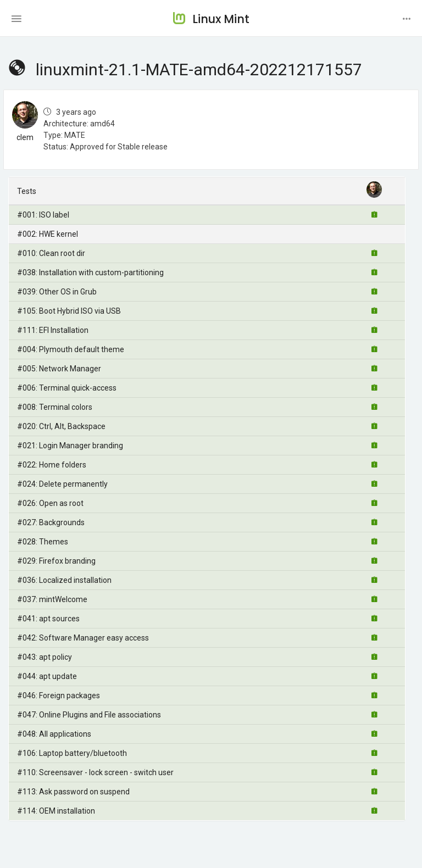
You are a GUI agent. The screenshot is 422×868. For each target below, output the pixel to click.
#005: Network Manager (59, 369)
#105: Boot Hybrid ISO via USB (69, 311)
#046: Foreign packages (59, 695)
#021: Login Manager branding (70, 446)
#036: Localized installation (64, 580)
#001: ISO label (43, 215)
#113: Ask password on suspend (73, 792)
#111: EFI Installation (53, 330)
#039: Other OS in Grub (57, 292)
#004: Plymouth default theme (71, 349)
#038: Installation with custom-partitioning (90, 272)
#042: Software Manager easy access (83, 638)
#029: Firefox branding (56, 561)
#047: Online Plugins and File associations (89, 715)
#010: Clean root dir (51, 253)
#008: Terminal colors (55, 407)
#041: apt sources (48, 619)
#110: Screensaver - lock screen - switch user (95, 772)
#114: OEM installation (56, 811)
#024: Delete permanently (62, 484)
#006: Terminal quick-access (67, 388)
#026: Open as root (50, 503)
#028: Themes (43, 542)
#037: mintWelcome (52, 599)
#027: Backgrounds (51, 522)
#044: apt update (47, 676)
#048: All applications (54, 734)
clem (25, 137)
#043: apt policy (45, 657)
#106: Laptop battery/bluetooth (72, 753)
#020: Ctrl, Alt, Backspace (61, 426)
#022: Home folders (52, 465)
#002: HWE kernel (48, 234)
